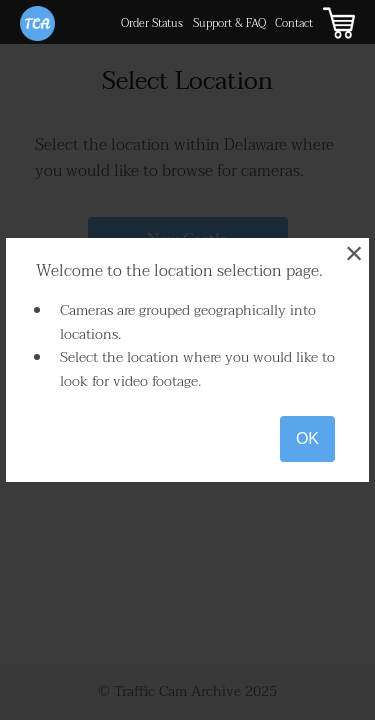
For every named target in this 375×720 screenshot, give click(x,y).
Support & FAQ (229, 23)
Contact (294, 23)
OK (307, 438)
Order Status (152, 23)
